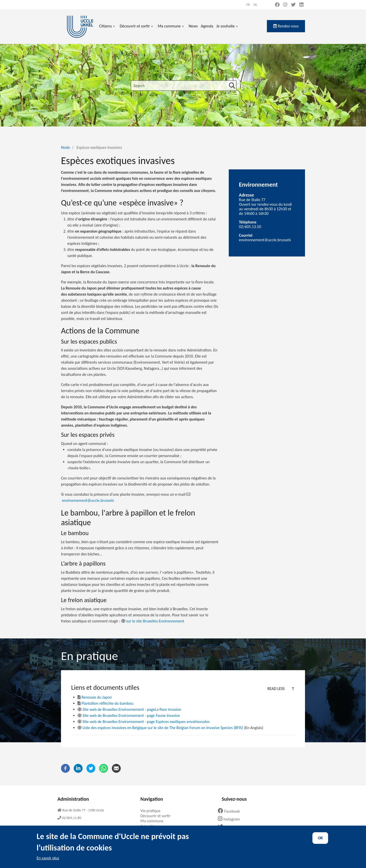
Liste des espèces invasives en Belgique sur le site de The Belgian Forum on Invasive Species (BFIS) (160, 728)
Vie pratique (152, 811)
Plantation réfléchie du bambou (105, 703)
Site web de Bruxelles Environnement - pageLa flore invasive (129, 709)
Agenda (207, 26)
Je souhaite (227, 29)
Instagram (231, 819)
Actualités (150, 826)
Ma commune (171, 29)
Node (65, 147)
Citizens (107, 29)
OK (320, 842)
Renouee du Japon (95, 697)
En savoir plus (48, 862)
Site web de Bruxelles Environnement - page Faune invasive (129, 716)
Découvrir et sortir (137, 29)
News (193, 26)
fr (248, 5)
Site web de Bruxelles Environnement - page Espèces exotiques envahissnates (144, 722)
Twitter (229, 827)
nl (255, 5)
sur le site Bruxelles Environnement (152, 621)
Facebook (231, 811)
